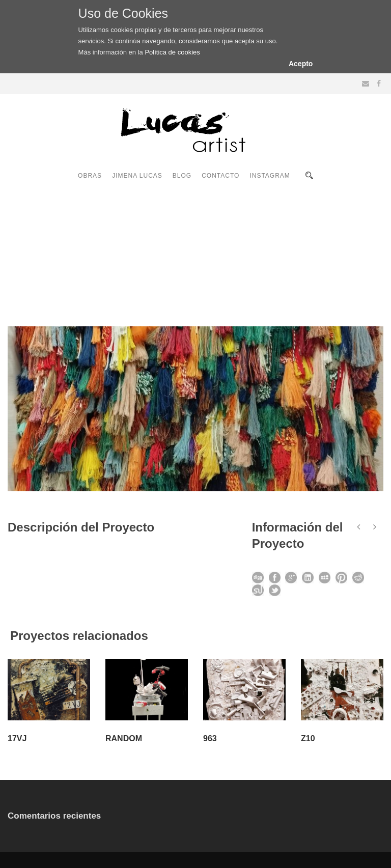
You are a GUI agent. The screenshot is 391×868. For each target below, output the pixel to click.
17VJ (17, 738)
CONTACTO (220, 176)
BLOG (182, 176)
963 (210, 738)
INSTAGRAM (270, 176)
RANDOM (124, 738)
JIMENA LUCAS (137, 176)
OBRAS (90, 176)
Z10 (308, 738)
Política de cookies (172, 52)
